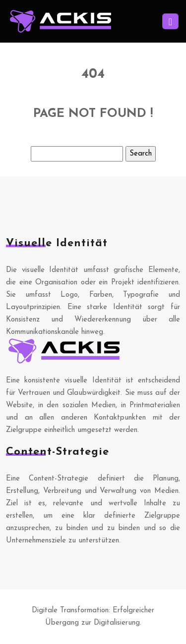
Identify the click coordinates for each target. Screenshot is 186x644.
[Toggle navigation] (170, 22)
